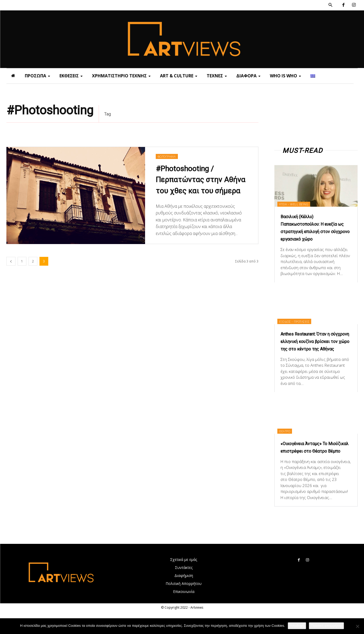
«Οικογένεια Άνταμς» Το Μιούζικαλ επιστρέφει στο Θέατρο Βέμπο (314, 466)
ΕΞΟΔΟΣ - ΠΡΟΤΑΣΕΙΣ (300, 328)
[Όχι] (357, 626)
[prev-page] (11, 261)
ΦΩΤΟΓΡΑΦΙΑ (168, 150)
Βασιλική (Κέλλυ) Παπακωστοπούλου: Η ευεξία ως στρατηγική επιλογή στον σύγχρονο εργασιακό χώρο (309, 231)
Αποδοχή (297, 626)
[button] (330, 5)
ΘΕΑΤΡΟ (289, 446)
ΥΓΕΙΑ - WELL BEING (298, 204)
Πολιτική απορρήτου (326, 626)
